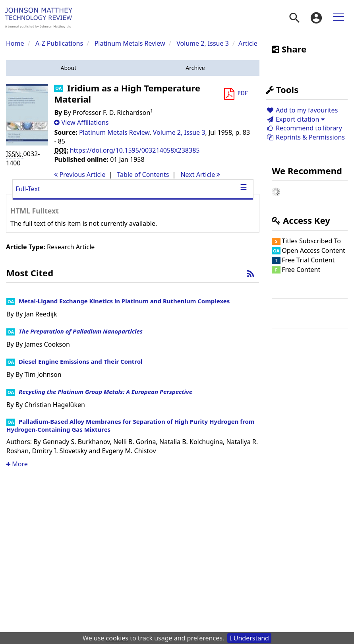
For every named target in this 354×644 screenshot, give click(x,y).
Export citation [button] (295, 119)
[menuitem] (294, 18)
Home (15, 43)
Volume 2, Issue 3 (203, 43)
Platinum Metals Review (130, 43)
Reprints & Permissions (305, 137)
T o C (143, 175)
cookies (117, 638)
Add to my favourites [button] (302, 110)
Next (200, 175)
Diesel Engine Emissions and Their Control (81, 361)
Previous (80, 175)
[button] (69, 68)
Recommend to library (304, 128)
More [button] (17, 464)
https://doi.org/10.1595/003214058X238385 (135, 150)
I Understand (249, 638)
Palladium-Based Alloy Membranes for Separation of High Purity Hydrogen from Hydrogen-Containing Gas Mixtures (131, 425)
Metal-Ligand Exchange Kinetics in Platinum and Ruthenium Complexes (124, 301)
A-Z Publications (59, 43)
